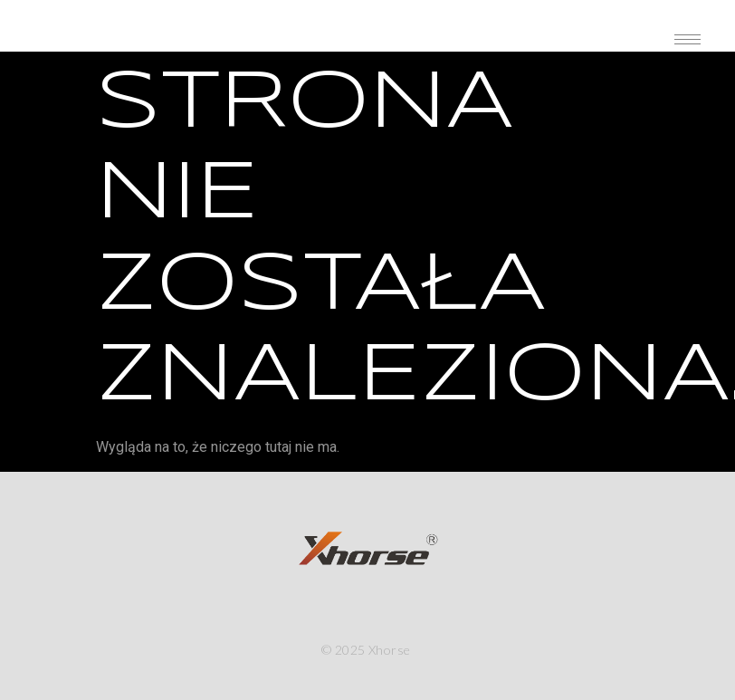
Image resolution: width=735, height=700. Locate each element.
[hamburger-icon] (687, 39)
